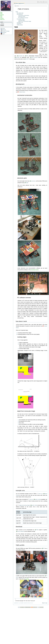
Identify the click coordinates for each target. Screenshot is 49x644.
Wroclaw (18, 57)
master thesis (22, 92)
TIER (17, 12)
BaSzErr (42, 2)
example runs (20, 23)
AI (21, 550)
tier (18, 6)
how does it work (21, 19)
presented (20, 56)
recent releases (21, 531)
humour (2, 18)
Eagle (27, 183)
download (19, 24)
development (20, 14)
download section (35, 270)
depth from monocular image (25, 21)
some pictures (35, 57)
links (1, 16)
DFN (27, 56)
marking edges (22, 20)
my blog (27, 579)
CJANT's (27, 59)
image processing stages (24, 505)
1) (47, 40)
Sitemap (4, 30)
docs (1, 14)
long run (31, 499)
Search (2, 25)
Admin (3, 28)
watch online (38, 499)
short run (40, 494)
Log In (3, 34)
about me (2, 19)
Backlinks (4, 32)
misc (1, 17)
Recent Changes (6, 31)
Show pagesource (20, 3)
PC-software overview (23, 18)
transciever (33, 181)
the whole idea (20, 13)
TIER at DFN (20, 25)
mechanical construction (24, 15)
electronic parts (22, 17)
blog (1, 12)
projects (2, 15)
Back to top (45, 603)
